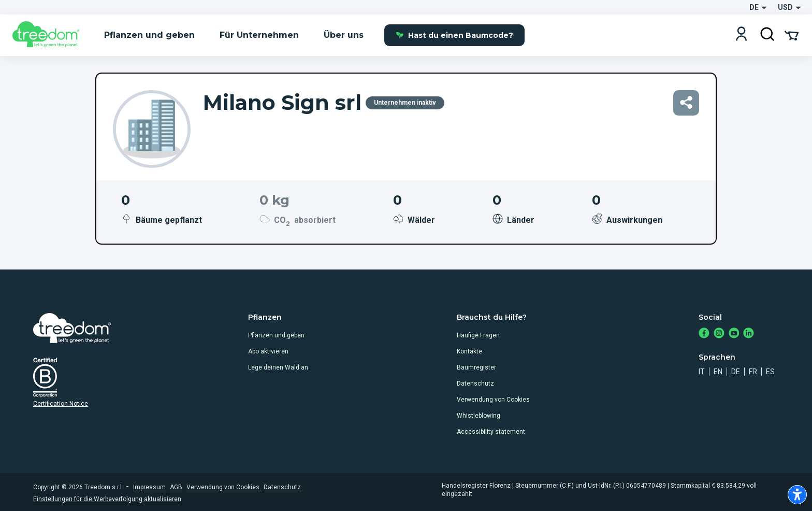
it (702, 372)
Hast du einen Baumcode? (454, 35)
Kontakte (469, 351)
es (770, 372)
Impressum (149, 487)
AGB (176, 487)
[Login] (741, 35)
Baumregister (476, 367)
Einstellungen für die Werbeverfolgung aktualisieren (107, 499)
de (736, 372)
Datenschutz (475, 384)
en (718, 372)
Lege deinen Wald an (278, 367)
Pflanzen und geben (276, 335)
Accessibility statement (491, 432)
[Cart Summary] (792, 35)
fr (753, 372)
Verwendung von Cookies (493, 400)
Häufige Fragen (478, 335)
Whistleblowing (479, 416)
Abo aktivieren (268, 351)
